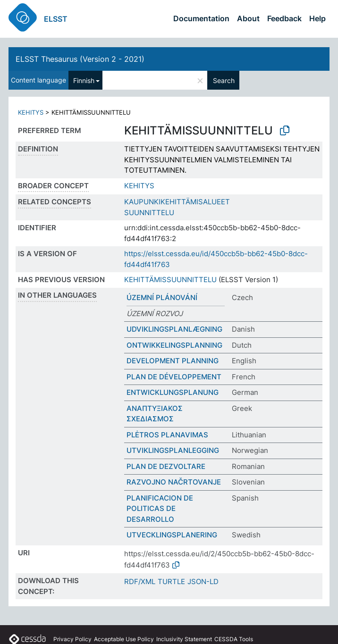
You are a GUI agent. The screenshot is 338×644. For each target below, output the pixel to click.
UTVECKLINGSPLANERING (172, 535)
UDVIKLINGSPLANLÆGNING (174, 329)
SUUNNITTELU (149, 213)
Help (317, 18)
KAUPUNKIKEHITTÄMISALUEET (177, 202)
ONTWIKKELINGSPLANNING (174, 345)
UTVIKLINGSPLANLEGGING (173, 450)
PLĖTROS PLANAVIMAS (167, 435)
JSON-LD (203, 581)
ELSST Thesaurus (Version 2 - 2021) (80, 59)
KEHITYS (31, 112)
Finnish (84, 80)
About (248, 18)
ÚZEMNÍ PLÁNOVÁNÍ (162, 297)
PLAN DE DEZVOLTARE (166, 466)
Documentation (201, 18)
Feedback (284, 18)
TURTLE (171, 581)
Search (224, 80)
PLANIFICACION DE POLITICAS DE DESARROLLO (160, 509)
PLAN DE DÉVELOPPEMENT (174, 377)
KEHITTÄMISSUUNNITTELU (170, 280)
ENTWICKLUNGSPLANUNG (173, 392)
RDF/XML (140, 581)
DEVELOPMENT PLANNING (173, 361)
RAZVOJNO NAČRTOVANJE (174, 482)
